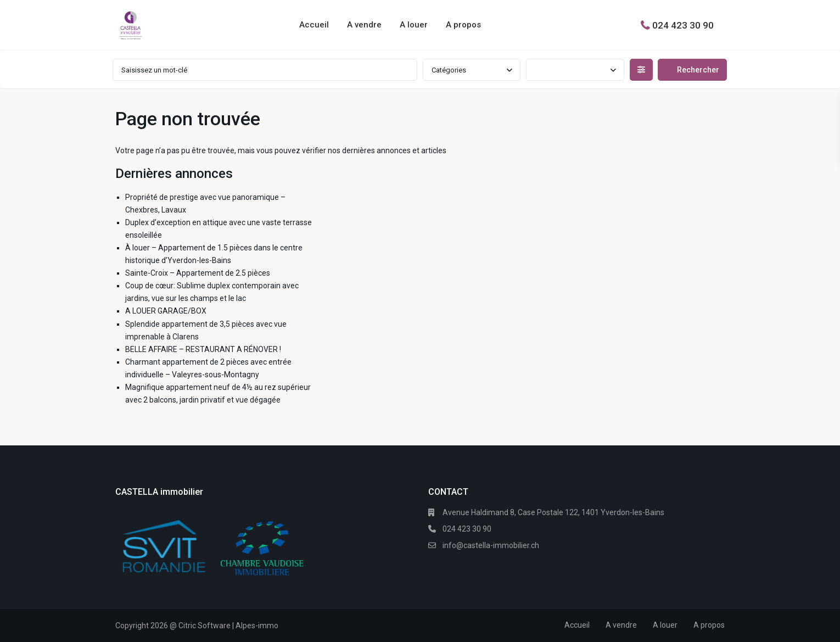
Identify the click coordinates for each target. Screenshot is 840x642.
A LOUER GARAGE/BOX (166, 311)
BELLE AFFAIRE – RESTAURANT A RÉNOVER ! (203, 349)
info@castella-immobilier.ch (491, 545)
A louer (414, 25)
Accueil (314, 25)
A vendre (364, 25)
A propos (463, 25)
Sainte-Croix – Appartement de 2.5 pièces (198, 273)
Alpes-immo (257, 626)
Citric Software (205, 626)
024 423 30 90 (683, 25)
